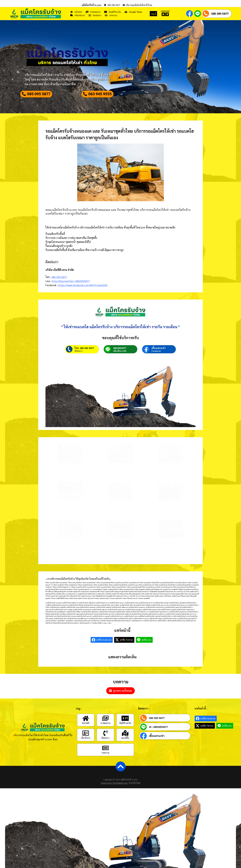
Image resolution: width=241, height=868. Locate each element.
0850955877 (120, 358)
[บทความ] (105, 758)
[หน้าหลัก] (86, 728)
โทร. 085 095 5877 (84, 358)
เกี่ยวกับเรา (86, 748)
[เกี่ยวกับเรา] (86, 743)
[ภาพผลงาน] (105, 728)
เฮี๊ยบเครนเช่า (159, 358)
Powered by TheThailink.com (115, 793)
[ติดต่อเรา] (105, 743)
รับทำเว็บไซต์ (134, 793)
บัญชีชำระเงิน (125, 733)
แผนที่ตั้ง (125, 748)
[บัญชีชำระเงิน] (125, 728)
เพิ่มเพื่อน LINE (120, 361)
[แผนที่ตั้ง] (125, 743)
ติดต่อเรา (79, 361)
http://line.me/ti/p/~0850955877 (71, 283)
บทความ (105, 763)
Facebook (156, 361)
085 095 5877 (220, 14)
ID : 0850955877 (158, 737)
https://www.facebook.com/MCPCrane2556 (83, 287)
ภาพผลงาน (105, 733)
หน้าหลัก (86, 733)
